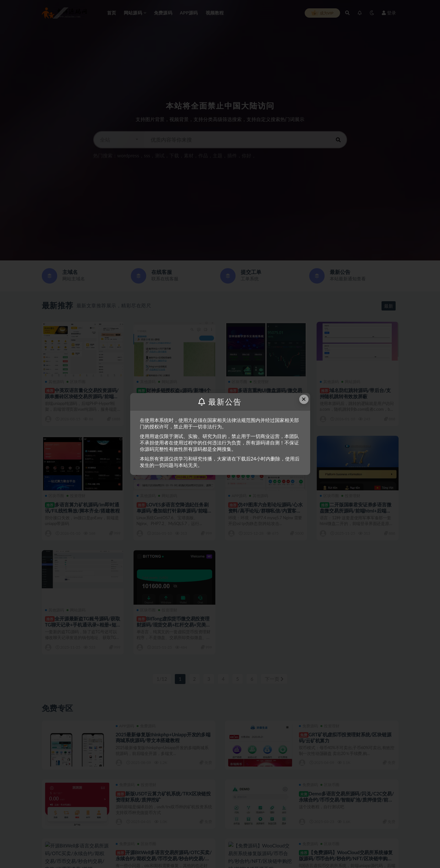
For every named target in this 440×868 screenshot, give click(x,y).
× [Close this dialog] (304, 399)
